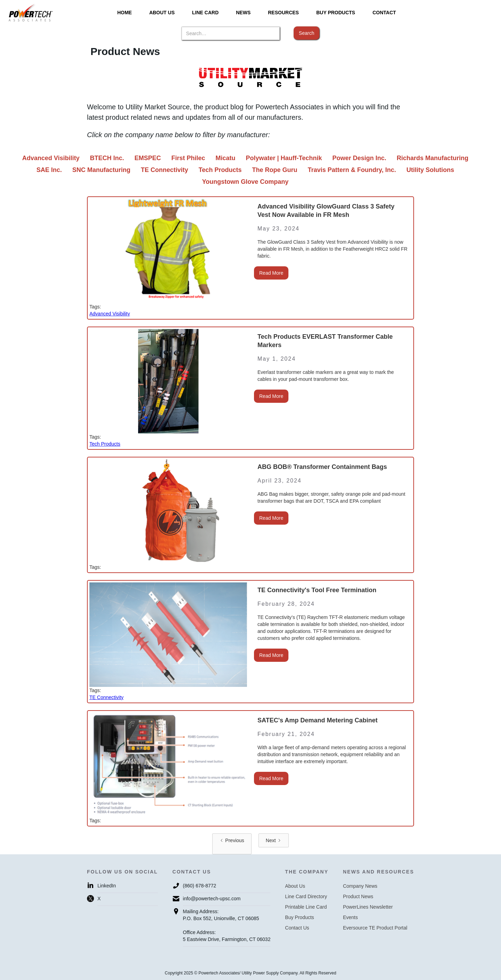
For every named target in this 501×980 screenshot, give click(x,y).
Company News (360, 886)
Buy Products (299, 917)
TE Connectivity (106, 697)
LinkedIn (107, 886)
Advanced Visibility (110, 314)
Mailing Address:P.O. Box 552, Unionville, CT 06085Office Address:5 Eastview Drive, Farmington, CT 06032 (227, 925)
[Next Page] (274, 840)
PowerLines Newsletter (368, 907)
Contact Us (297, 928)
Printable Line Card (306, 907)
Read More (271, 273)
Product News (358, 896)
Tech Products (105, 444)
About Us (295, 886)
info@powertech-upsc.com (212, 899)
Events (351, 917)
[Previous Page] (232, 844)
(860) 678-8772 (200, 886)
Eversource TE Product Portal (375, 928)
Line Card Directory (306, 896)
